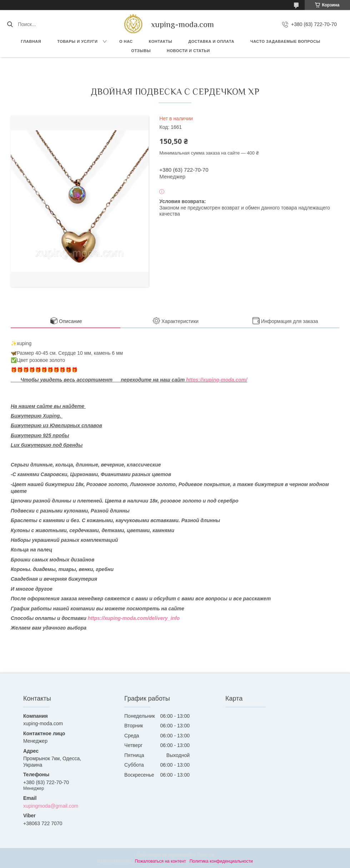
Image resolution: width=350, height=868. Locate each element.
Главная (31, 41)
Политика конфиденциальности (221, 861)
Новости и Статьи (188, 51)
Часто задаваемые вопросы (285, 41)
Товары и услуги (77, 41)
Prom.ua (206, 855)
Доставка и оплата (211, 41)
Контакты (161, 41)
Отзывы (141, 51)
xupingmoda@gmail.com (51, 806)
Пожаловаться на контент (160, 861)
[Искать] (10, 24)
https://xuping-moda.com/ (217, 380)
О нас (126, 41)
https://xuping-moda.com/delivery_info (134, 618)
